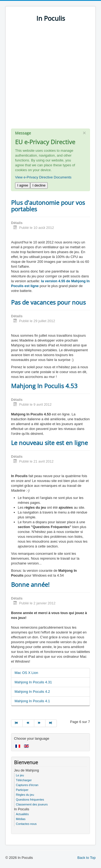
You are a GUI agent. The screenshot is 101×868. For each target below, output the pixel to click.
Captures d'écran (27, 785)
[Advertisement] (50, 78)
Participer (22, 790)
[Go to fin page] (51, 723)
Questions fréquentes (30, 800)
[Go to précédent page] (28, 723)
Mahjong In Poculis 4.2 (32, 692)
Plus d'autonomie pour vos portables (48, 206)
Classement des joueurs (32, 804)
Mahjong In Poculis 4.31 (33, 682)
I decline (39, 185)
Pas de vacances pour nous (48, 302)
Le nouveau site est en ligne (49, 443)
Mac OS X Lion (26, 673)
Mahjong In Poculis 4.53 (44, 386)
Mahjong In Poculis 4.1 (32, 701)
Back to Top (86, 858)
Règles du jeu (25, 795)
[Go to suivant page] (40, 723)
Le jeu (20, 775)
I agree (23, 185)
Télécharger (24, 780)
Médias (21, 819)
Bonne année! (30, 584)
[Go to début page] (17, 723)
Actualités (22, 814)
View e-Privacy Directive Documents (43, 177)
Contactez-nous (26, 824)
